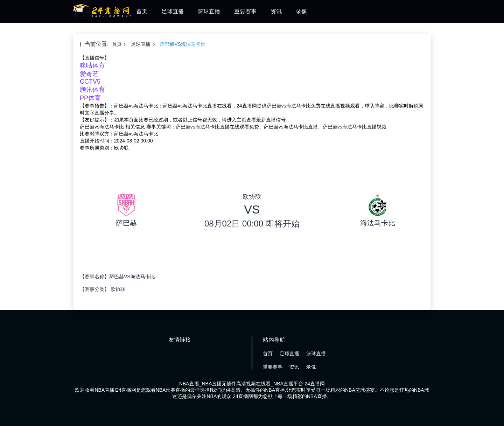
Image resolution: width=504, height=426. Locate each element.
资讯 (276, 11)
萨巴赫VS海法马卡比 (183, 44)
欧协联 (118, 289)
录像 (301, 11)
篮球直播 (209, 11)
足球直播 (173, 11)
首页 (142, 11)
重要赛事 (245, 11)
